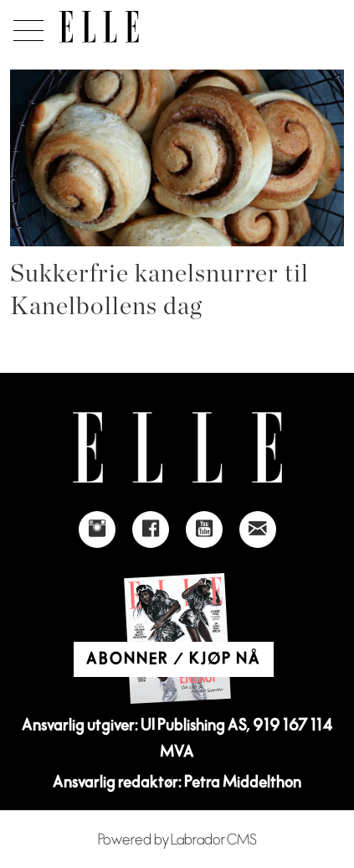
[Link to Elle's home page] (177, 448)
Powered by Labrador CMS (177, 840)
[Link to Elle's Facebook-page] (151, 530)
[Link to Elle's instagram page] (97, 530)
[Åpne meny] (26, 26)
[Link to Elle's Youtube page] (204, 530)
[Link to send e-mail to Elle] (258, 530)
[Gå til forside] (99, 27)
